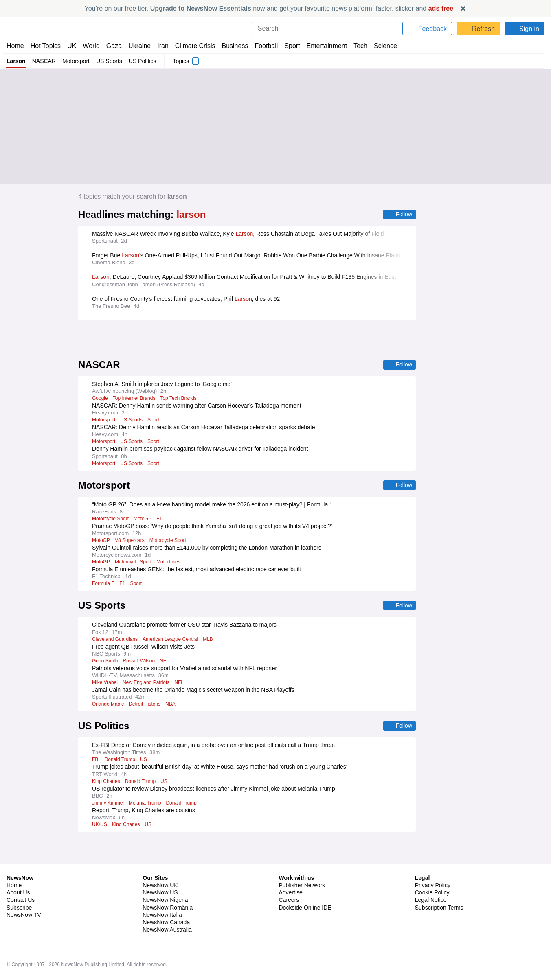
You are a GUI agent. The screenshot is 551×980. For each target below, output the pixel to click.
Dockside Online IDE (304, 887)
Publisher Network (302, 864)
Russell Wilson (140, 662)
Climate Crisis (191, 46)
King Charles (106, 783)
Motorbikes (170, 563)
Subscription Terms (440, 887)
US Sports (110, 61)
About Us (18, 872)
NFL (166, 662)
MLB (211, 641)
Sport (288, 46)
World (91, 46)
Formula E (103, 585)
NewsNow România (168, 887)
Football (262, 46)
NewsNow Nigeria (165, 879)
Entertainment (322, 46)
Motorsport (76, 61)
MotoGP (144, 520)
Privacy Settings (436, 894)
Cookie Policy (432, 872)
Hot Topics (46, 46)
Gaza (113, 46)
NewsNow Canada (166, 901)
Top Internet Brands (135, 399)
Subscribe (19, 887)
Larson (16, 61)
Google (100, 399)
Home (15, 46)
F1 (160, 520)
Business (231, 46)
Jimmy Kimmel (109, 805)
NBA (173, 706)
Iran (159, 46)
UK (72, 46)
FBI (95, 761)
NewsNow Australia (168, 909)
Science (380, 46)
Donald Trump (120, 761)
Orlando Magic (109, 706)
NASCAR (44, 61)
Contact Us (21, 879)
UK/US (99, 827)
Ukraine (137, 46)
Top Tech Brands (180, 399)
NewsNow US (160, 872)
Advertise (291, 872)
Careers (289, 879)
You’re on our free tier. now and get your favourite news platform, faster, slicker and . (270, 8)
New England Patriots (147, 684)
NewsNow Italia (162, 894)
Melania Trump (147, 805)
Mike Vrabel (105, 684)
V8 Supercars (130, 542)
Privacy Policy (432, 864)
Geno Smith (105, 662)
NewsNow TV (24, 894)
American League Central (172, 641)
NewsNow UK (159, 864)
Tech (355, 46)
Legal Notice (431, 879)
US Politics (143, 61)
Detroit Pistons (147, 706)
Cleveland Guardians (115, 641)
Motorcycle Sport (111, 520)
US (143, 761)
